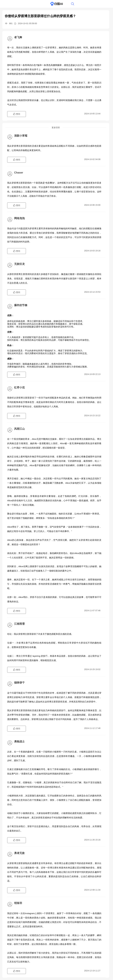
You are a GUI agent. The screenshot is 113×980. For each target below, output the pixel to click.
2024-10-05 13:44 (92, 114)
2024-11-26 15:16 (92, 840)
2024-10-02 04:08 (92, 159)
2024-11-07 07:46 (92, 610)
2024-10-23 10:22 (92, 415)
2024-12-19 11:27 (92, 971)
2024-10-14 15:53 (92, 292)
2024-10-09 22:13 (92, 374)
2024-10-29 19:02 (92, 669)
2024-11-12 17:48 (92, 728)
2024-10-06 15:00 (92, 205)
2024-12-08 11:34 (92, 890)
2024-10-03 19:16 (92, 251)
